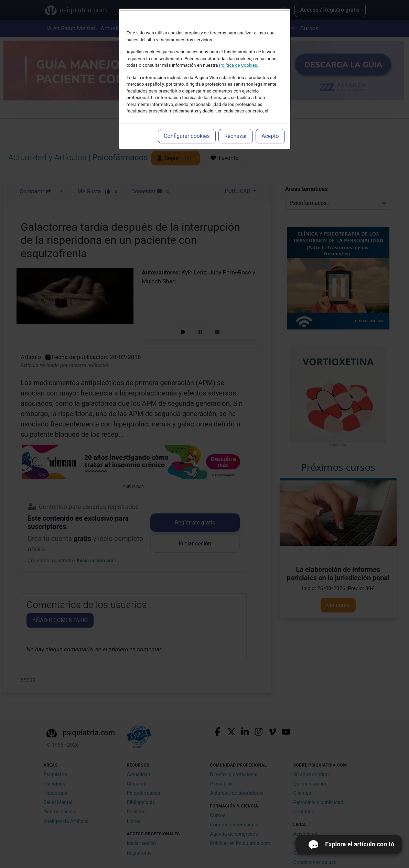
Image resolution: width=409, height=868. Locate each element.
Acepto (270, 136)
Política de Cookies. (239, 65)
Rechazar (236, 136)
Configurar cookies (187, 136)
